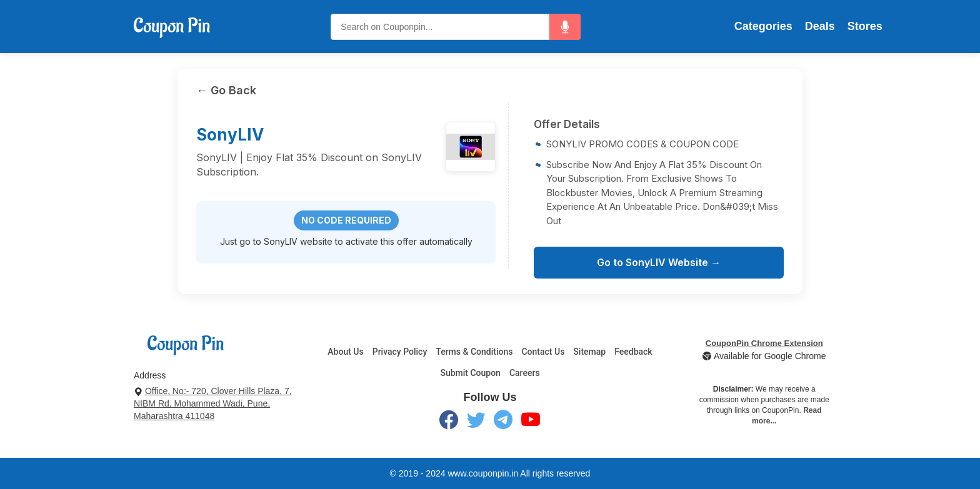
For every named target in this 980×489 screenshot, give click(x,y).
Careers (525, 373)
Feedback (633, 352)
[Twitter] (476, 422)
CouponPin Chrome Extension (764, 343)
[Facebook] (449, 422)
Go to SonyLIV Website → (659, 262)
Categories (763, 26)
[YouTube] (531, 422)
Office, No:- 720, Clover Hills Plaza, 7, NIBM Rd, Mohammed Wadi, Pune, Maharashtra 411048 (213, 403)
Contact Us (543, 352)
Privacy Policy (400, 352)
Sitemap (589, 352)
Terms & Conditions (474, 352)
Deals (820, 26)
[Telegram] (503, 422)
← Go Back (226, 90)
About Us (345, 352)
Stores (865, 26)
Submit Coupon (470, 373)
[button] (565, 27)
